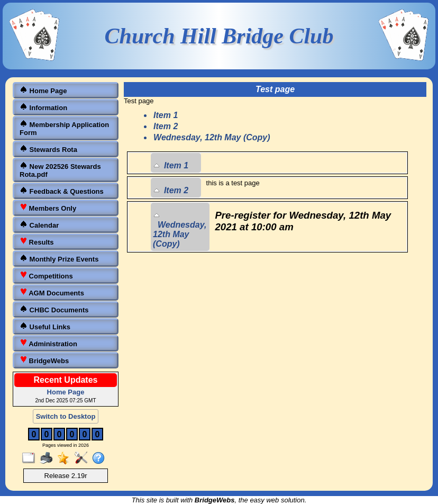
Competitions (46, 276)
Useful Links (45, 326)
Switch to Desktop (66, 416)
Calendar (39, 225)
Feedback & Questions (62, 191)
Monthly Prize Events (59, 259)
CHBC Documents (54, 309)
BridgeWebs (44, 360)
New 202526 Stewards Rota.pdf (60, 170)
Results (37, 242)
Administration (48, 343)
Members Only (48, 208)
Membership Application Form (64, 128)
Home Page (43, 90)
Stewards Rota (48, 149)
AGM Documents (52, 292)
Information (43, 107)
